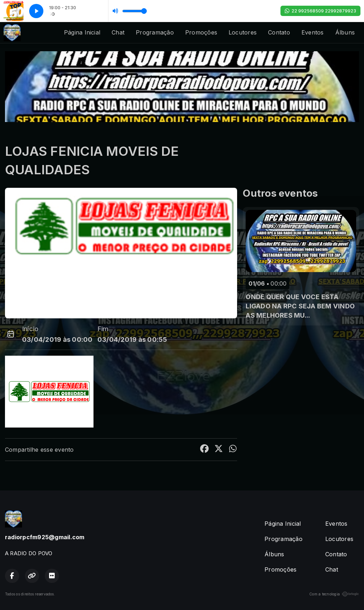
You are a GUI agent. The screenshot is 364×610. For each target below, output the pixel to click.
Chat (118, 32)
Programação (155, 32)
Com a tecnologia (334, 594)
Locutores (243, 32)
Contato (279, 32)
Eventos (313, 32)
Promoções (201, 32)
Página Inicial (82, 32)
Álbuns (345, 32)
